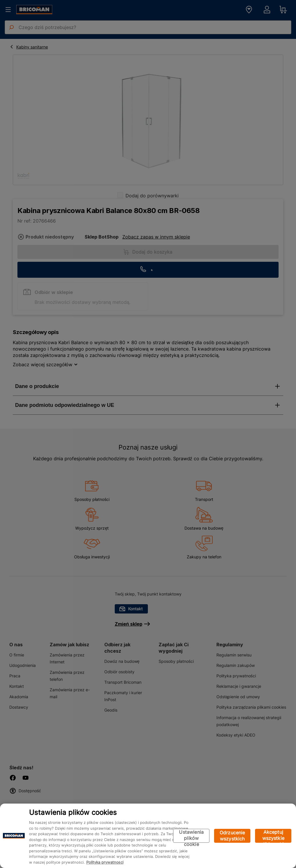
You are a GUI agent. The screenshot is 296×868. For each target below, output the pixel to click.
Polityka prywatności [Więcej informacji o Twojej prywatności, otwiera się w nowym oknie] (105, 862)
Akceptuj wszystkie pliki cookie (273, 836)
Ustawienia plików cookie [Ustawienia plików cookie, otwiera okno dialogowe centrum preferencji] (191, 836)
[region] (148, 836)
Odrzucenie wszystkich (232, 836)
